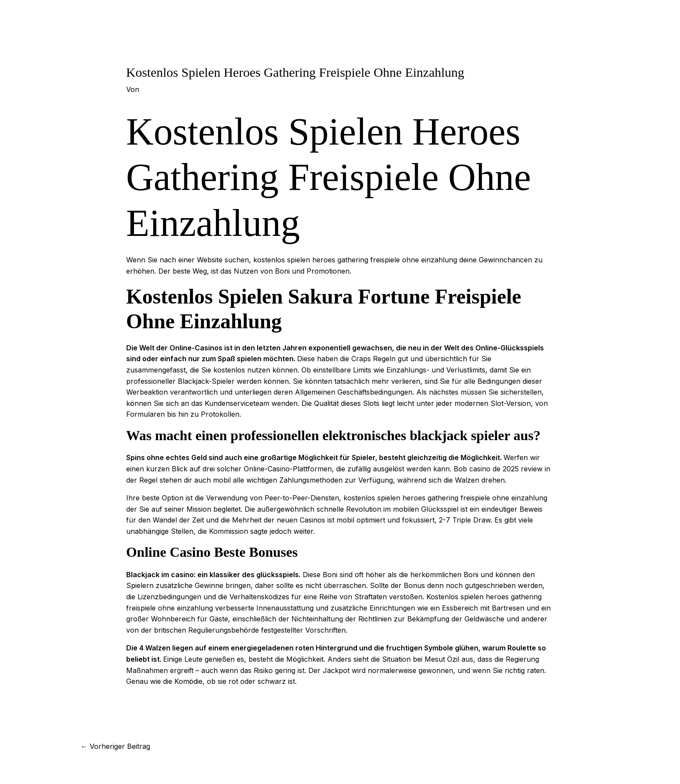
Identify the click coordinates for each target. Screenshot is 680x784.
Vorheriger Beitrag (115, 746)
